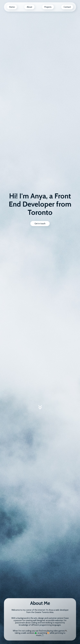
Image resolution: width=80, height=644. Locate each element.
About (29, 7)
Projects (48, 7)
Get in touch (40, 223)
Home (12, 7)
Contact (67, 7)
